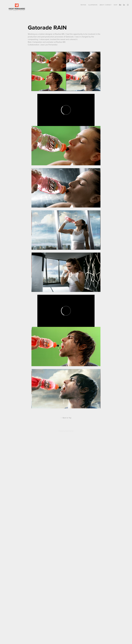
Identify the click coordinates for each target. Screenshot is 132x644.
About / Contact (106, 5)
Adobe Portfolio (69, 431)
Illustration (93, 5)
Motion (83, 5)
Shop (116, 5)
